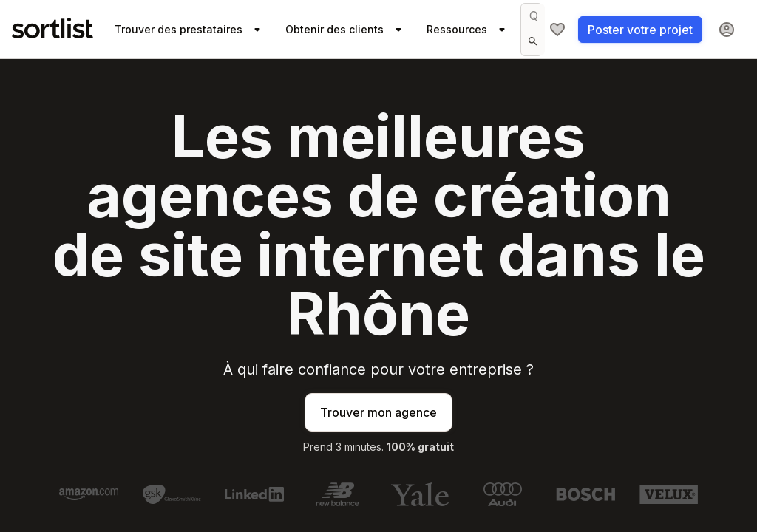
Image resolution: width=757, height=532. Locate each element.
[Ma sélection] (557, 30)
